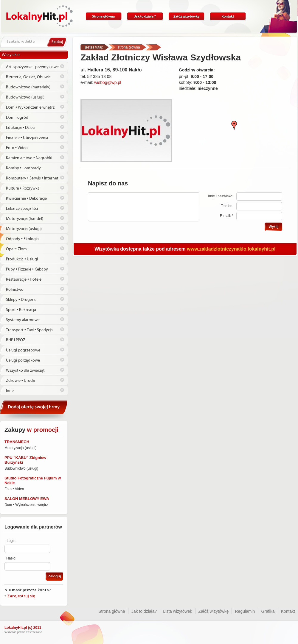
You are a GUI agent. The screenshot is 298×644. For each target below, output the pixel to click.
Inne (10, 391)
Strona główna (104, 17)
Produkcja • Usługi (22, 259)
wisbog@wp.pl (108, 82)
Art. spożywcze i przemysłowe (32, 67)
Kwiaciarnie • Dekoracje (26, 198)
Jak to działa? (145, 17)
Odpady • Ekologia (22, 239)
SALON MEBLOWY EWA (27, 499)
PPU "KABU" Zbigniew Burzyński (25, 460)
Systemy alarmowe (23, 320)
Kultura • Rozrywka (23, 188)
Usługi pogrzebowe (23, 350)
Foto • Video (17, 148)
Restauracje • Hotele (24, 279)
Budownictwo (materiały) (28, 87)
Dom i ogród (17, 118)
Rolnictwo (15, 290)
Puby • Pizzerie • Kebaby (27, 269)
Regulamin (245, 611)
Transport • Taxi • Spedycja (29, 330)
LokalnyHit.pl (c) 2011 (23, 628)
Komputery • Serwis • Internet (32, 178)
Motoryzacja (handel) (25, 219)
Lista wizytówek (177, 611)
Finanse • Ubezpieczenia (27, 138)
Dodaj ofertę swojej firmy (34, 410)
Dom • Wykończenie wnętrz (30, 107)
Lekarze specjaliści (22, 209)
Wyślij (273, 227)
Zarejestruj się (21, 596)
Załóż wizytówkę (186, 17)
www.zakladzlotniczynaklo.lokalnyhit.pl (231, 249)
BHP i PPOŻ (16, 340)
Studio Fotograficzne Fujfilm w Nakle (33, 480)
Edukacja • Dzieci (21, 128)
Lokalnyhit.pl (39, 16)
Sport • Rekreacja (21, 310)
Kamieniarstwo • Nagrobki (29, 158)
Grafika (268, 611)
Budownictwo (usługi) (25, 97)
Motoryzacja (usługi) (24, 229)
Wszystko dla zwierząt (25, 371)
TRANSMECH (17, 442)
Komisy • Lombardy (23, 168)
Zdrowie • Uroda (20, 381)
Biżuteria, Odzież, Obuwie (28, 77)
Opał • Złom (16, 249)
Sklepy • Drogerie (21, 300)
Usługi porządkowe (23, 360)
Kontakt (228, 17)
